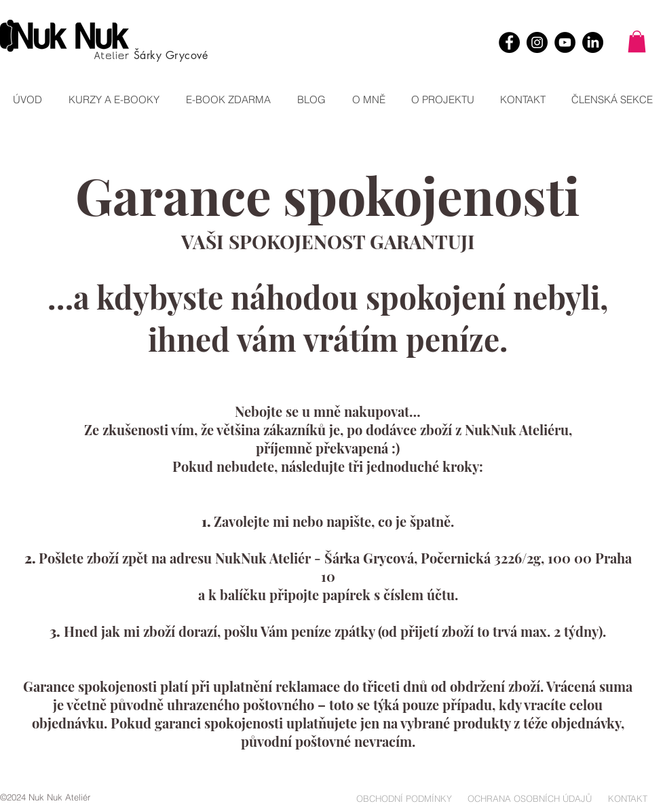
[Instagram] (537, 42)
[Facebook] (509, 42)
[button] (637, 41)
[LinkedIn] (593, 42)
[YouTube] (565, 42)
